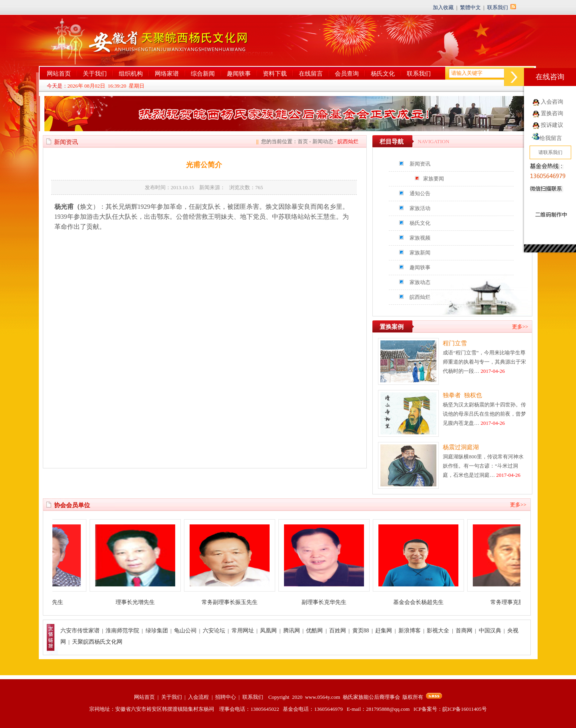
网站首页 (59, 74)
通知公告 (420, 193)
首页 (303, 141)
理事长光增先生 (142, 602)
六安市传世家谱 (80, 631)
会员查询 (347, 74)
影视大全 (438, 631)
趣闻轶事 (239, 74)
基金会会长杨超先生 (426, 602)
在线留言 (311, 74)
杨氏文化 (383, 74)
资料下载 (275, 74)
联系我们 (498, 7)
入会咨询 (552, 102)
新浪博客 (410, 631)
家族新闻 (420, 253)
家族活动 (420, 208)
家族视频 (420, 238)
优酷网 (314, 631)
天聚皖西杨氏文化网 (97, 642)
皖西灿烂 (420, 297)
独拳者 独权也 (462, 395)
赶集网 (384, 631)
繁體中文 (470, 7)
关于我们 (95, 74)
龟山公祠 (185, 631)
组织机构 (131, 74)
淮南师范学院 (122, 631)
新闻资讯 (420, 164)
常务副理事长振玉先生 (237, 602)
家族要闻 (434, 179)
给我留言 (547, 138)
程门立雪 (455, 343)
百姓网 (338, 631)
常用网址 (243, 631)
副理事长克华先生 (331, 602)
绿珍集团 (157, 631)
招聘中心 (226, 697)
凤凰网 (268, 631)
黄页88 (361, 631)
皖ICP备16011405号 (465, 709)
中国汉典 (490, 631)
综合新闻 (203, 74)
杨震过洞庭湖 (461, 447)
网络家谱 (167, 74)
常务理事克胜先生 (520, 602)
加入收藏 (443, 7)
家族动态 (420, 282)
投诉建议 (552, 125)
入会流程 (198, 697)
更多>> (520, 327)
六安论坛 (214, 631)
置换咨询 (552, 113)
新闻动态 (323, 141)
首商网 (464, 631)
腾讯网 (292, 631)
